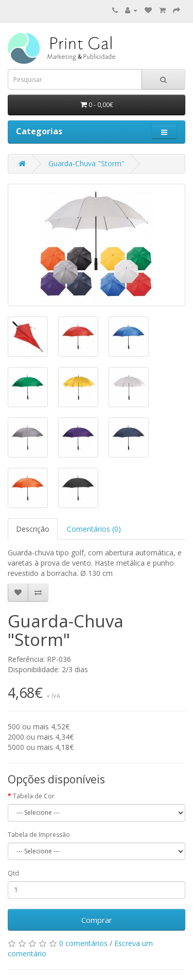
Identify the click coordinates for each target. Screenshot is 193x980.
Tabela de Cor (34, 796)
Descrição (33, 529)
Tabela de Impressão (39, 835)
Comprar (97, 920)
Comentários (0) (94, 529)
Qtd (13, 873)
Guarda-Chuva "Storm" (86, 163)
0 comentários (83, 943)
